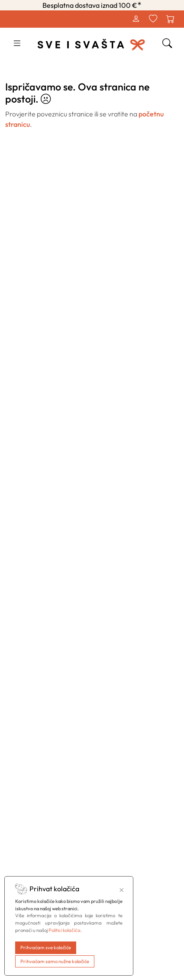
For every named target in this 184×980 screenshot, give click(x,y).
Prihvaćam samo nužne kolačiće (55, 961)
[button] (17, 44)
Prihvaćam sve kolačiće (46, 948)
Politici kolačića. (65, 930)
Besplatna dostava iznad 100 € (92, 5)
